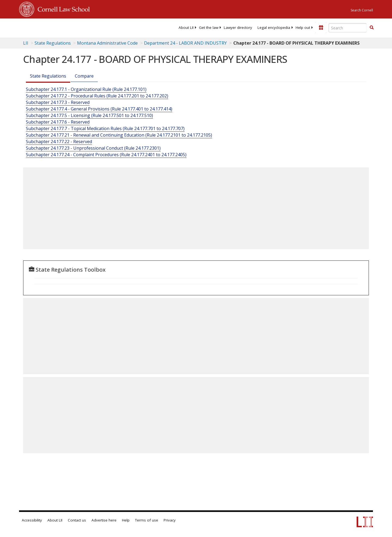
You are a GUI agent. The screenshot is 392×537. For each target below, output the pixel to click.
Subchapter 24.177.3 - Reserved (58, 102)
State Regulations (53, 43)
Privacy (170, 520)
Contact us (77, 520)
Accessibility (32, 520)
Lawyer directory (238, 27)
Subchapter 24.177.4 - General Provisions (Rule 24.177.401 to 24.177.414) (99, 109)
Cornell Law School (62, 8)
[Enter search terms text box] (348, 28)
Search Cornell (362, 10)
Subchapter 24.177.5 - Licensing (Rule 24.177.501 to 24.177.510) (89, 115)
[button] (372, 27)
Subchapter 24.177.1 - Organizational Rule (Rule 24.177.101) (86, 89)
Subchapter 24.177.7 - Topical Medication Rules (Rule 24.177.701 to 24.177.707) (105, 128)
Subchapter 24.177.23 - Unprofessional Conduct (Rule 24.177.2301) (93, 148)
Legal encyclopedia (274, 27)
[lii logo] (80, 27)
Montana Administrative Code (107, 43)
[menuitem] (186, 27)
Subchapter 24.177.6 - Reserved (58, 122)
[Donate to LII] (321, 27)
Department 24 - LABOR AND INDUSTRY (185, 43)
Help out (303, 27)
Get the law (209, 27)
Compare (84, 76)
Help (126, 520)
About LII (186, 27)
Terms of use (147, 520)
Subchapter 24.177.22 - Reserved (59, 142)
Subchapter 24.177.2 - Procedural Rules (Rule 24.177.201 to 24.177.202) (97, 96)
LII (26, 43)
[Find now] (372, 28)
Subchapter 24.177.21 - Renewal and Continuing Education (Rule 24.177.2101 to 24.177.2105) (119, 135)
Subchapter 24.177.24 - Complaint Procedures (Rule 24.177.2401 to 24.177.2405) (106, 155)
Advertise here (104, 520)
